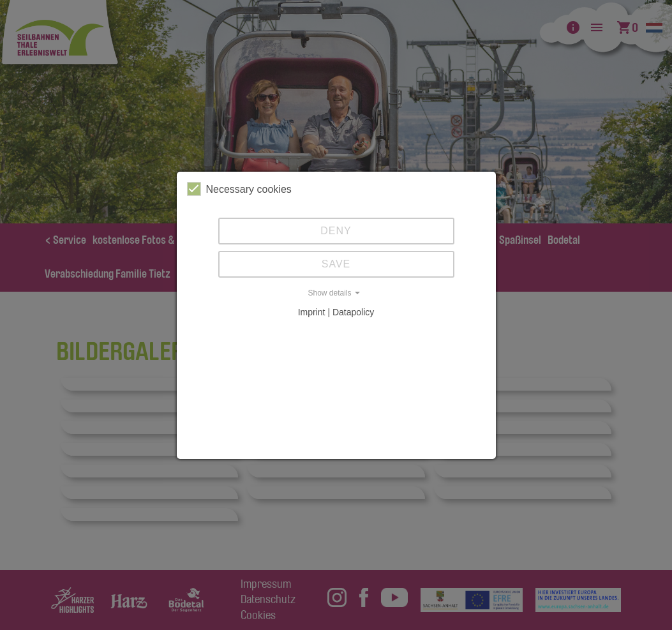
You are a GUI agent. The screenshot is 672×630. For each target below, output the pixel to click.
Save (336, 264)
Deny (336, 231)
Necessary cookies (239, 189)
